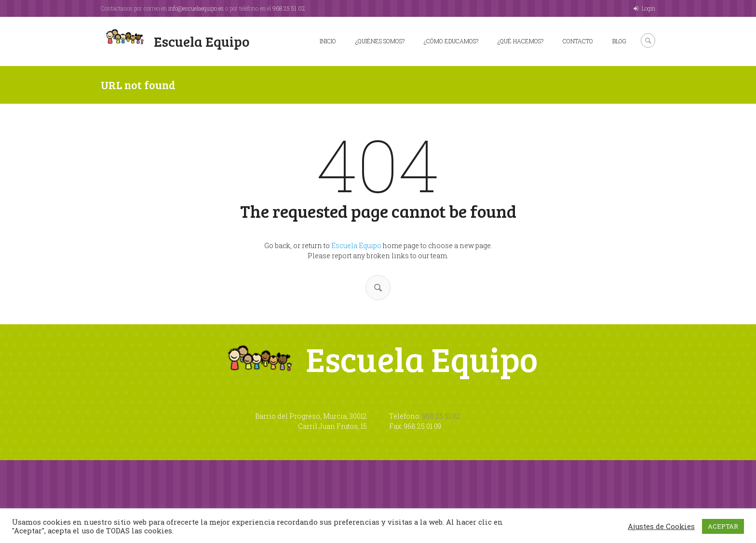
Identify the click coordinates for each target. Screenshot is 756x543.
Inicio (328, 41)
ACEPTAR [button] (723, 526)
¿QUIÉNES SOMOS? (380, 41)
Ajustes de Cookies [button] (661, 527)
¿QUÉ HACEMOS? (520, 41)
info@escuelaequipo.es (196, 8)
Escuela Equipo (356, 245)
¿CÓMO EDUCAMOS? (451, 41)
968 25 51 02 (289, 8)
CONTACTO (578, 41)
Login (648, 8)
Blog (619, 41)
